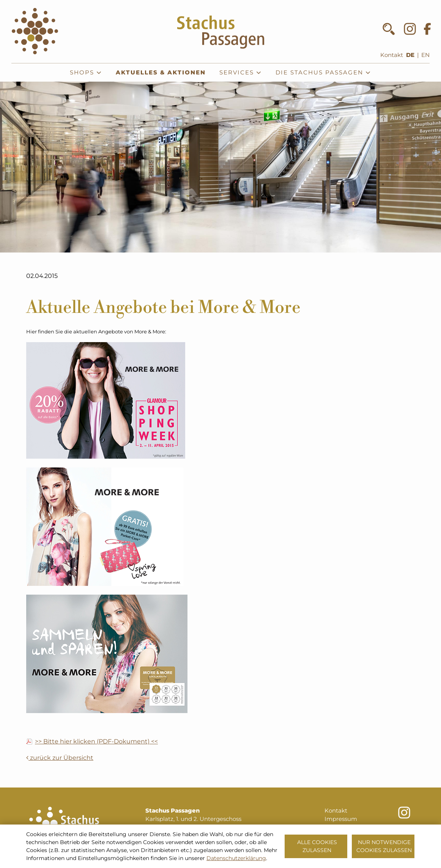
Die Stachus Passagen (323, 73)
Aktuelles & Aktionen (161, 73)
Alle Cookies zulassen (317, 846)
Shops (86, 73)
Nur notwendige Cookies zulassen (384, 846)
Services (241, 73)
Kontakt (392, 55)
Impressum (341, 819)
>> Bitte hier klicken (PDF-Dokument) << (96, 742)
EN (425, 55)
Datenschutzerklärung (236, 858)
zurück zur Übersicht (60, 758)
